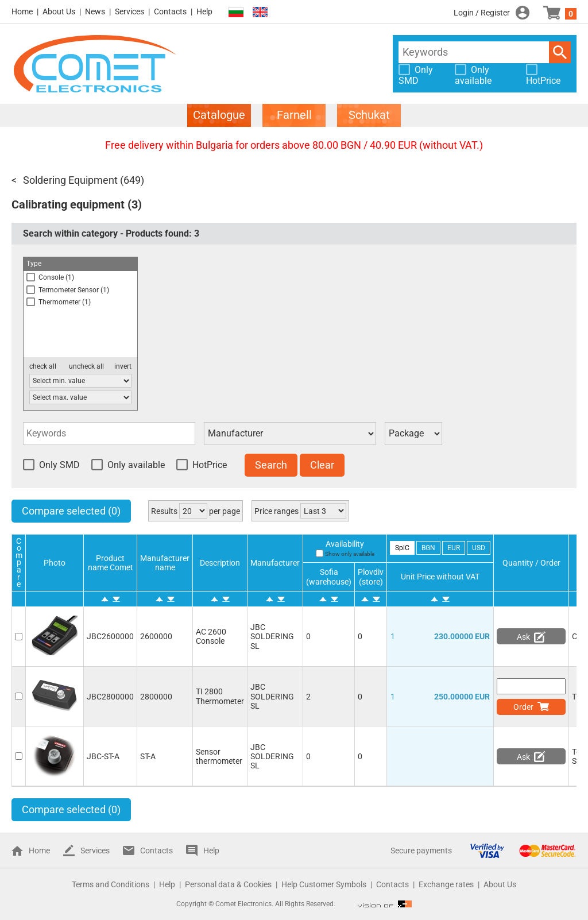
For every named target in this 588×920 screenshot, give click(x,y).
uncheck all (86, 366)
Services (129, 11)
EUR (454, 548)
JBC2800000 (110, 697)
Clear (322, 465)
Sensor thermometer (219, 756)
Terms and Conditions (111, 884)
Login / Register (482, 13)
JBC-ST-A (103, 756)
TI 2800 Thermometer (220, 696)
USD (479, 548)
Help (204, 11)
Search (560, 52)
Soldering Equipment (70, 180)
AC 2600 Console (211, 636)
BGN (428, 548)
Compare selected (71, 511)
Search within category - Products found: (111, 233)
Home (22, 11)
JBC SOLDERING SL (272, 636)
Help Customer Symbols (324, 884)
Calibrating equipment (68, 204)
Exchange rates (446, 884)
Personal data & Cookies (228, 884)
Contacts (170, 11)
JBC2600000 (110, 636)
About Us (59, 11)
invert (123, 366)
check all (43, 366)
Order (523, 707)
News (95, 11)
